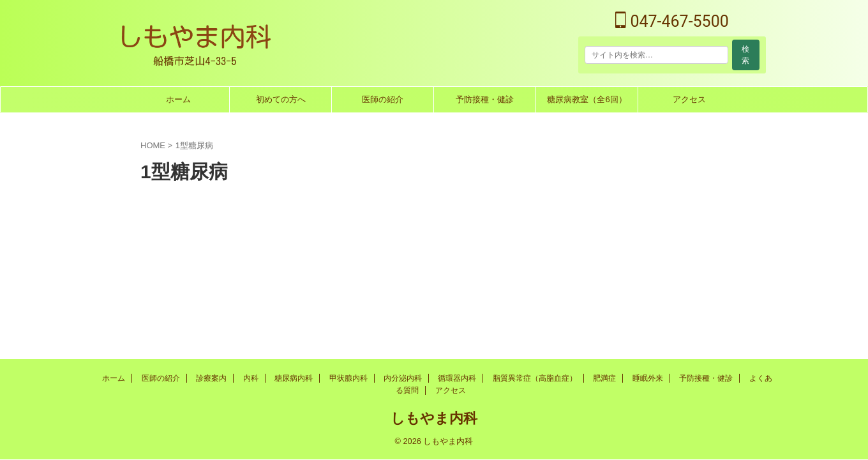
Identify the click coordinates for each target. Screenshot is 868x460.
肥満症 (604, 378)
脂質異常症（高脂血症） (535, 378)
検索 (745, 55)
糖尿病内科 (294, 378)
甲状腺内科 (348, 378)
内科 (251, 378)
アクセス (689, 99)
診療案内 (211, 378)
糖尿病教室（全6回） (587, 99)
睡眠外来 (648, 378)
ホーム (178, 99)
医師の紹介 (383, 99)
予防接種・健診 (485, 99)
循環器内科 (457, 378)
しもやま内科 (434, 418)
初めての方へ (281, 99)
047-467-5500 (672, 21)
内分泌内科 (403, 378)
